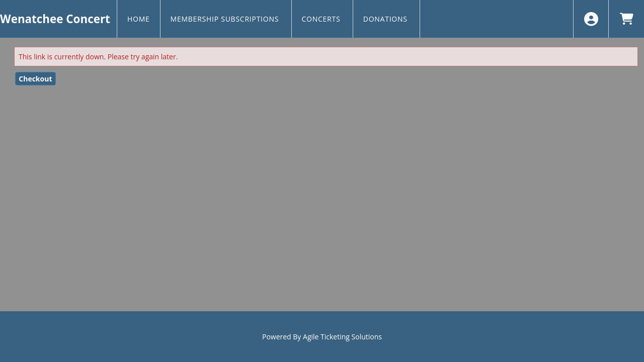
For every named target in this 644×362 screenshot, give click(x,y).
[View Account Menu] (591, 19)
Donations (386, 19)
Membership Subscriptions (226, 19)
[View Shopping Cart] (626, 19)
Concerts (322, 19)
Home (139, 19)
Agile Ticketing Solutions (342, 337)
